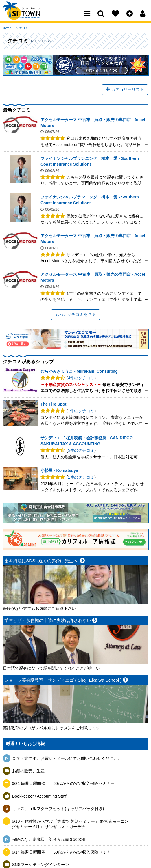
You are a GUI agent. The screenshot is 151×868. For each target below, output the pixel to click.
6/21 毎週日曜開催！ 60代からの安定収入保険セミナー (63, 783)
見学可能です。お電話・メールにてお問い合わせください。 (67, 758)
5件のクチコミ (81, 451)
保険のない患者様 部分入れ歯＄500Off (51, 839)
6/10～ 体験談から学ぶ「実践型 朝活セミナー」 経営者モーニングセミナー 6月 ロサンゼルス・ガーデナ (70, 824)
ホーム (8, 28)
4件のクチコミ (81, 378)
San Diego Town (28, 16)
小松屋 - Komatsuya (59, 471)
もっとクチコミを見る (75, 314)
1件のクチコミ (81, 411)
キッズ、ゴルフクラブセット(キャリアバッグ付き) (58, 809)
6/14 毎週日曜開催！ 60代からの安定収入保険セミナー (63, 852)
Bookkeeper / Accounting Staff (39, 796)
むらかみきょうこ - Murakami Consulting (79, 372)
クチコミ (22, 28)
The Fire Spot (53, 404)
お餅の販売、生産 (28, 771)
